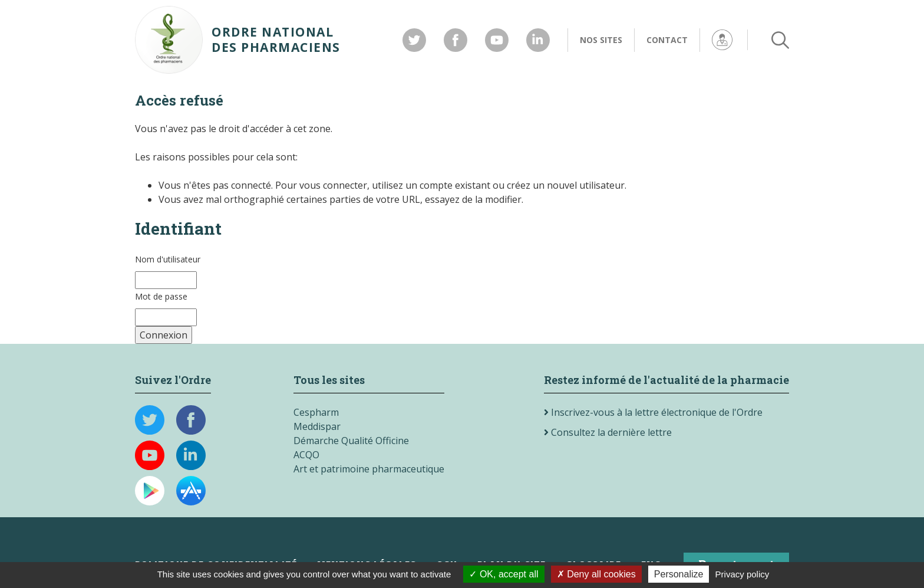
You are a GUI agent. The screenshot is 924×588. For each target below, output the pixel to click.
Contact (667, 40)
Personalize (679, 574)
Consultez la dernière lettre (608, 432)
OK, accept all (504, 574)
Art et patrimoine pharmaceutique (369, 469)
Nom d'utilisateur (168, 259)
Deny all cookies (596, 574)
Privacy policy (742, 574)
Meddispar (317, 426)
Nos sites (601, 40)
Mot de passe (161, 296)
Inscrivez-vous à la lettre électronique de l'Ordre (653, 412)
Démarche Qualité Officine (351, 441)
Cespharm (316, 412)
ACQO (306, 455)
